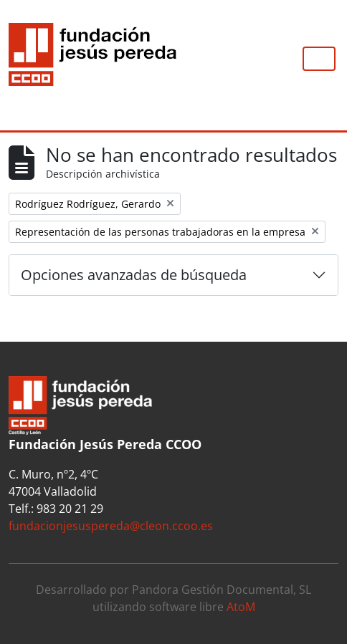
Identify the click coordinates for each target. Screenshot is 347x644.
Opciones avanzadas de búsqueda (134, 275)
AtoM (241, 607)
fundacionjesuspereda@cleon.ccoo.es (111, 526)
